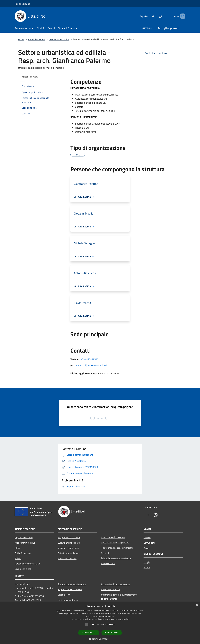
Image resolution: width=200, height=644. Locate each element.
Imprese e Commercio (68, 548)
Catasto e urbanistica (68, 553)
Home (21, 39)
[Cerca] (182, 16)
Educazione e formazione (113, 537)
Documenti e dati (23, 569)
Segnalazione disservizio (70, 589)
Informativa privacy (110, 589)
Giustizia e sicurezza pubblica (115, 543)
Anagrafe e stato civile (69, 537)
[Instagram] (156, 16)
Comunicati (149, 543)
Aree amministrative (59, 39)
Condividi (151, 53)
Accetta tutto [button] (89, 633)
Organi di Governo (24, 537)
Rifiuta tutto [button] (112, 632)
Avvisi (147, 548)
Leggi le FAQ (64, 595)
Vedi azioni (165, 53)
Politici (18, 558)
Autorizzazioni (108, 563)
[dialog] (100, 623)
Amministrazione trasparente (115, 584)
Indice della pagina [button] (30, 77)
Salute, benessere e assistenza (116, 558)
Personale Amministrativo (28, 564)
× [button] (197, 605)
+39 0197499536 (89, 359)
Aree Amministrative (25, 543)
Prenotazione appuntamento (72, 584)
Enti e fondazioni (23, 553)
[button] (100, 639)
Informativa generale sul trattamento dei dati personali (119, 597)
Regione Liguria (22, 4)
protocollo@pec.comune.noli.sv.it (92, 365)
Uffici (17, 548)
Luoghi (147, 562)
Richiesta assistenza (68, 600)
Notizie (147, 537)
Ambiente (105, 553)
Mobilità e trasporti (67, 558)
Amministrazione (37, 39)
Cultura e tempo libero (69, 543)
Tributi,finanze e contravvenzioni (117, 548)
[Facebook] (149, 16)
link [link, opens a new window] (128, 619)
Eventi (147, 568)
